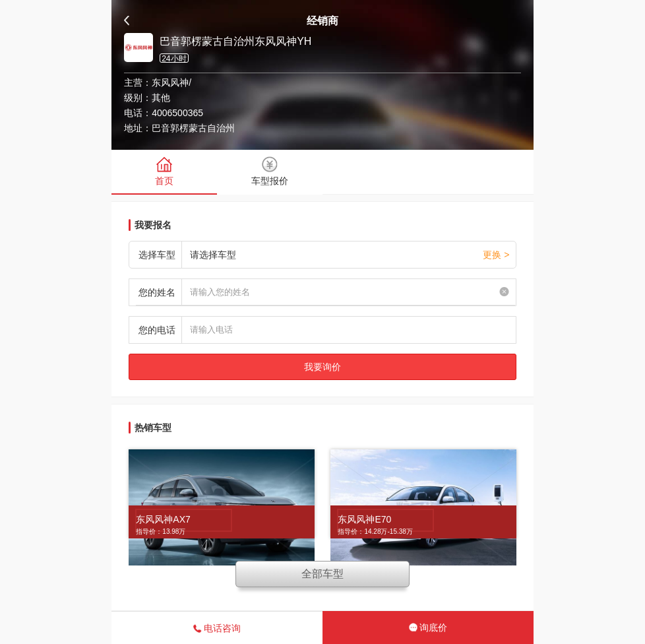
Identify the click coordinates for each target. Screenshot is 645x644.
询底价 (428, 628)
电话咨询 (217, 628)
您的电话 (157, 330)
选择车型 (157, 255)
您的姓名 (157, 292)
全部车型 (322, 574)
